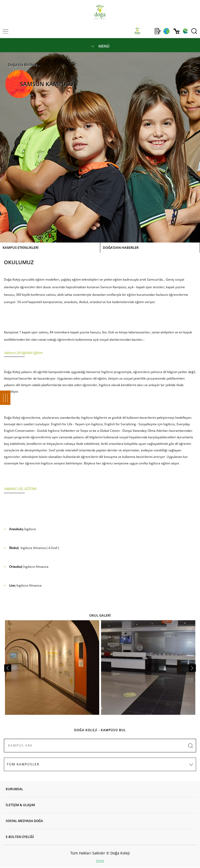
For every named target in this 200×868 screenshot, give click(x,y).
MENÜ (104, 46)
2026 (100, 861)
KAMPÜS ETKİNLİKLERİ (21, 247)
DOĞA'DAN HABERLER (121, 247)
